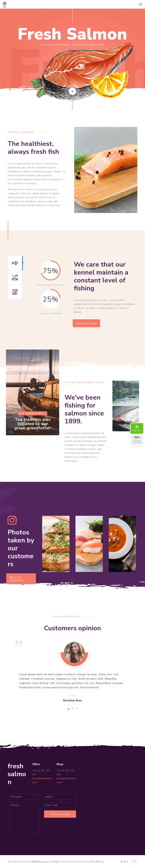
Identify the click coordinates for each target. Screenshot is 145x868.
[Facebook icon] (122, 862)
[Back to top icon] (134, 861)
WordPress (97, 861)
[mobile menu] (140, 4)
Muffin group (40, 861)
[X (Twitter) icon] (125, 862)
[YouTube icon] (128, 862)
